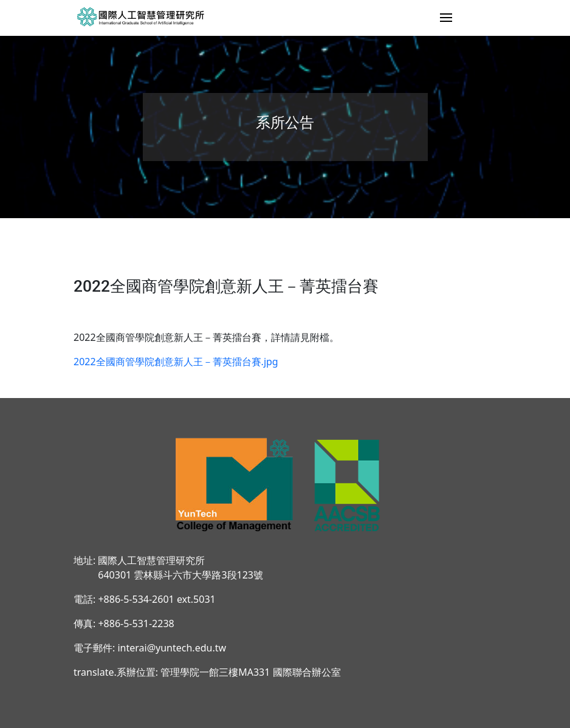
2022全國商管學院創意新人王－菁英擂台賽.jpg (176, 362)
